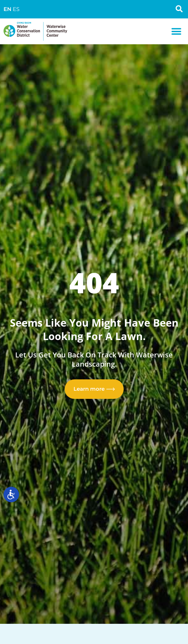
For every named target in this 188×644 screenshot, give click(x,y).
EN (7, 9)
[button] (177, 31)
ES (16, 9)
